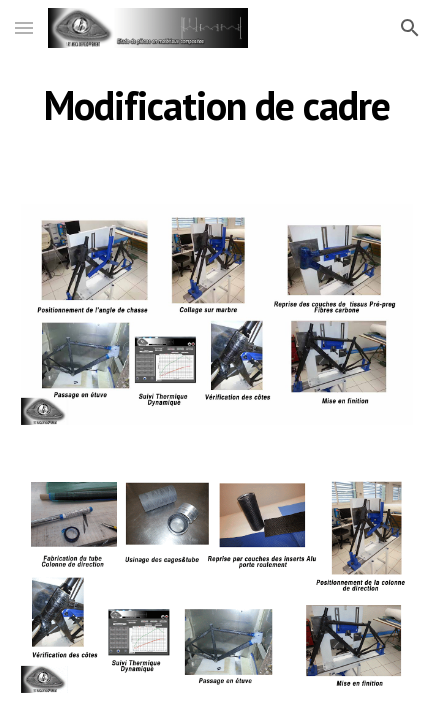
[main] (217, 105)
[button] (24, 27)
